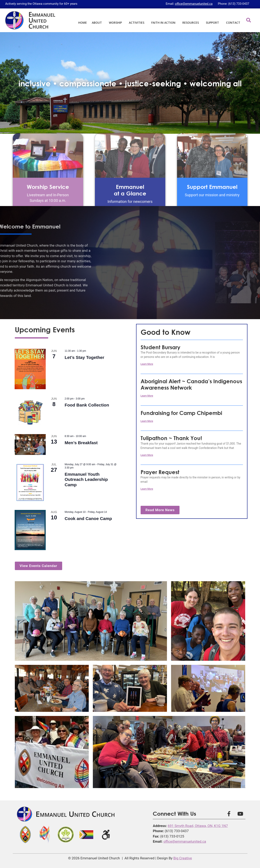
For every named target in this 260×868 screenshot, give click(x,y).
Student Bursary (160, 347)
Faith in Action (164, 23)
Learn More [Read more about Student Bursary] (147, 364)
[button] (249, 20)
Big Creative (183, 858)
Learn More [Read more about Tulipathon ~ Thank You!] (147, 455)
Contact (233, 23)
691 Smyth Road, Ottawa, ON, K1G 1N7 (198, 826)
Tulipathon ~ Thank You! (171, 438)
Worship (116, 23)
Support (213, 23)
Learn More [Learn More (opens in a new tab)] (147, 396)
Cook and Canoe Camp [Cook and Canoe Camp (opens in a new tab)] (88, 518)
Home (83, 23)
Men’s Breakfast (81, 443)
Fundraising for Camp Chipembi (181, 413)
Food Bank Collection (87, 405)
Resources (192, 23)
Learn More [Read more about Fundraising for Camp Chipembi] (147, 421)
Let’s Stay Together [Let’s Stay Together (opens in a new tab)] (85, 357)
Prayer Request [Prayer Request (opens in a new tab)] (160, 472)
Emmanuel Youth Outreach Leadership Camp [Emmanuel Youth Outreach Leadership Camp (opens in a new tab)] (86, 479)
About (98, 23)
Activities (138, 23)
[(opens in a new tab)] (30, 369)
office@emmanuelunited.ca (194, 4)
